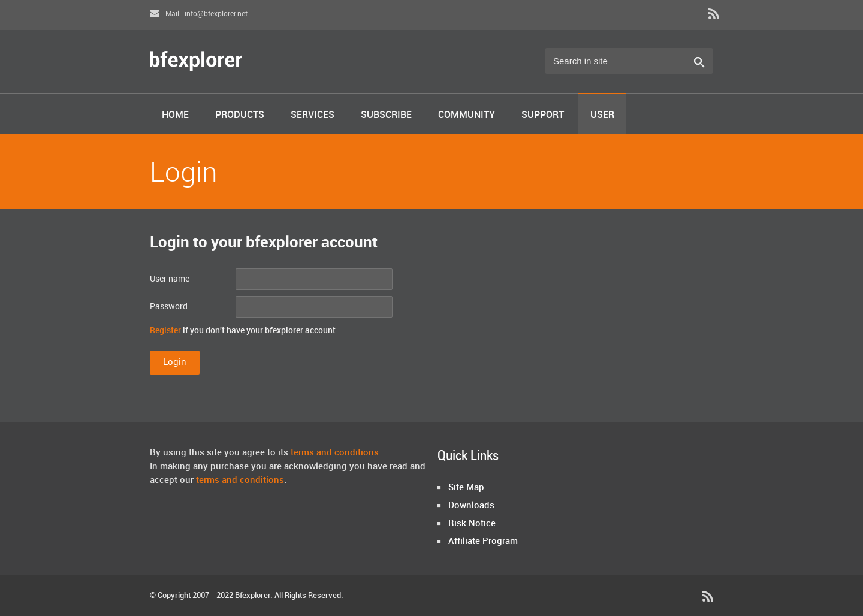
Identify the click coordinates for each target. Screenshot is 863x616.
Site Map (466, 488)
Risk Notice (472, 524)
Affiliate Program (483, 542)
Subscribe (386, 115)
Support (543, 115)
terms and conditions (335, 453)
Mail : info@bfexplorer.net (199, 14)
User (602, 115)
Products (240, 115)
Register (165, 330)
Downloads (471, 506)
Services (313, 115)
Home (175, 115)
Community (467, 115)
